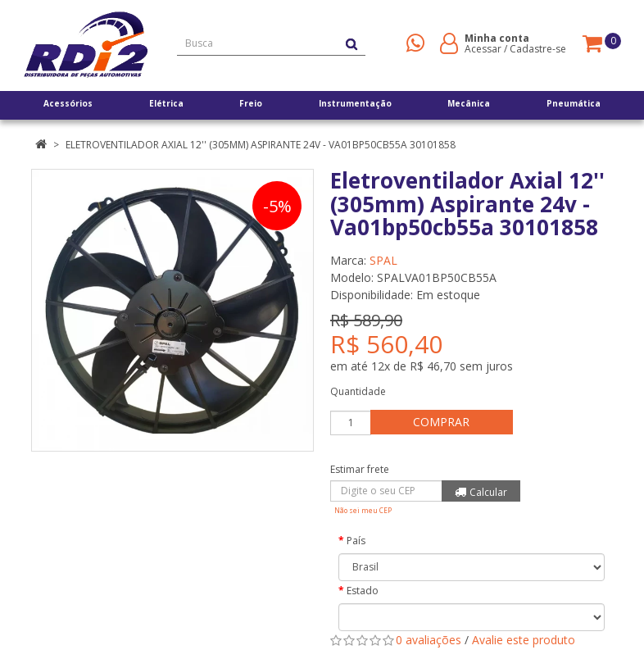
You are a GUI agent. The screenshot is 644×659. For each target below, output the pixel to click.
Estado (363, 591)
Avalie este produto (524, 640)
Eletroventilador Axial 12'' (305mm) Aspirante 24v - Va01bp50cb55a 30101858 (261, 145)
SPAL (383, 260)
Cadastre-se (538, 49)
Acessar (483, 49)
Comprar (444, 422)
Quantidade (358, 391)
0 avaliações (429, 640)
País (356, 541)
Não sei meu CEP (363, 510)
